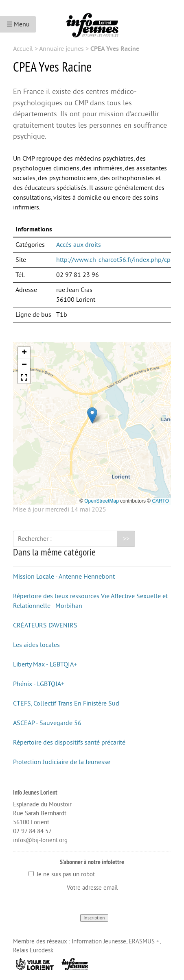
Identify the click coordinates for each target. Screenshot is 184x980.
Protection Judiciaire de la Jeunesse (62, 762)
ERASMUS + (144, 942)
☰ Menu (18, 24)
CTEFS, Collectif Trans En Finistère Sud (66, 703)
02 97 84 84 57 (32, 831)
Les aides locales (36, 645)
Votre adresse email (92, 888)
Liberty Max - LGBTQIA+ (45, 664)
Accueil (23, 49)
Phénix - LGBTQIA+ (39, 684)
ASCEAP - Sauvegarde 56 (47, 723)
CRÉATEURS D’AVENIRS (45, 625)
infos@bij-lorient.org (40, 840)
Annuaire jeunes (61, 49)
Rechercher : (35, 539)
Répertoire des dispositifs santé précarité (69, 743)
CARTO (160, 501)
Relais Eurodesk (33, 951)
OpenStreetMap (102, 501)
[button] (92, 415)
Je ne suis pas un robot (62, 874)
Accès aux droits (79, 245)
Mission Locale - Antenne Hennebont (64, 577)
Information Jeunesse (99, 942)
